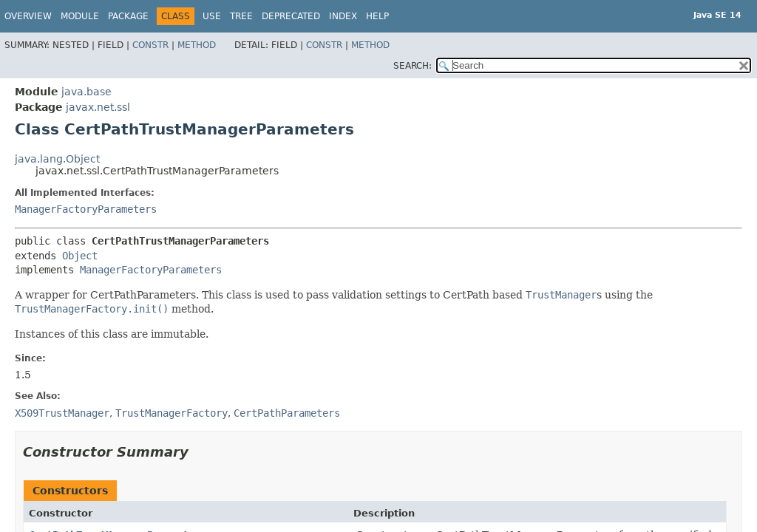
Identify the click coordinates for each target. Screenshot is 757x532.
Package (128, 16)
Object (80, 256)
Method (197, 45)
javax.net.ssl (98, 107)
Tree (241, 16)
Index (343, 16)
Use (212, 16)
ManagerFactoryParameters (86, 209)
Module (80, 16)
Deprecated (291, 16)
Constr (150, 45)
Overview (28, 16)
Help (377, 16)
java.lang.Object (57, 159)
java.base (86, 92)
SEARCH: (413, 66)
